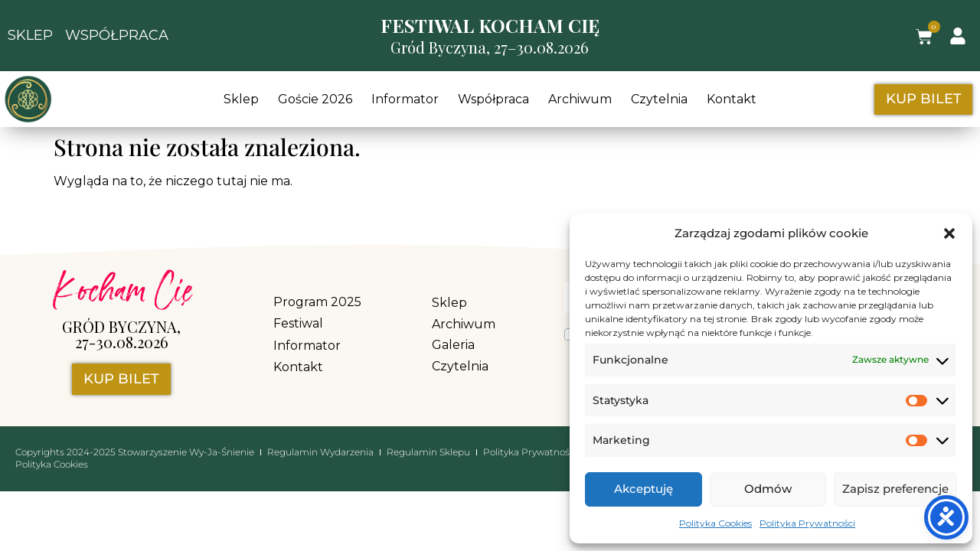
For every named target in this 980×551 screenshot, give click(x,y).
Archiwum (580, 99)
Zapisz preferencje (895, 489)
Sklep (241, 99)
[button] (949, 233)
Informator (405, 99)
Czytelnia (659, 99)
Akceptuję (644, 489)
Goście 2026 (315, 99)
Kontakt (732, 99)
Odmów (768, 489)
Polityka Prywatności (807, 523)
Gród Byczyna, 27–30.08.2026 (490, 47)
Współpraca (493, 99)
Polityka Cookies (715, 523)
